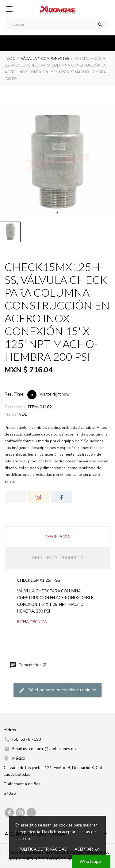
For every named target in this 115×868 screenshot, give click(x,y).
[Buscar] (57, 24)
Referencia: (16, 407)
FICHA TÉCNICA (32, 622)
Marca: (11, 414)
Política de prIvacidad (43, 849)
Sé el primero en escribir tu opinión (57, 691)
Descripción (57, 537)
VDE (23, 414)
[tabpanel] (57, 161)
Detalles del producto (58, 558)
